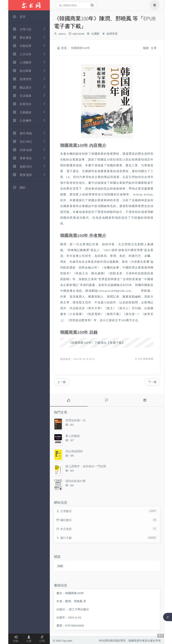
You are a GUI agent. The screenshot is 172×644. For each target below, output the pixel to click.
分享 (154, 48)
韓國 (60, 566)
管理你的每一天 (76, 420)
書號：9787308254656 (70, 626)
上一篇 (61, 382)
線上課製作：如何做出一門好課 (86, 466)
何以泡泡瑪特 (74, 451)
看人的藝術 (73, 436)
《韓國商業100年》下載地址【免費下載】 (97, 343)
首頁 (62, 48)
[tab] (69, 400)
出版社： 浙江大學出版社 (73, 609)
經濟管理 (112, 34)
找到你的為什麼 (76, 481)
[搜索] (92, 5)
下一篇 (152, 382)
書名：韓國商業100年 (70, 593)
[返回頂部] (168, 617)
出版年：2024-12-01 (69, 617)
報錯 (146, 48)
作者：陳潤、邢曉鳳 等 (71, 601)
